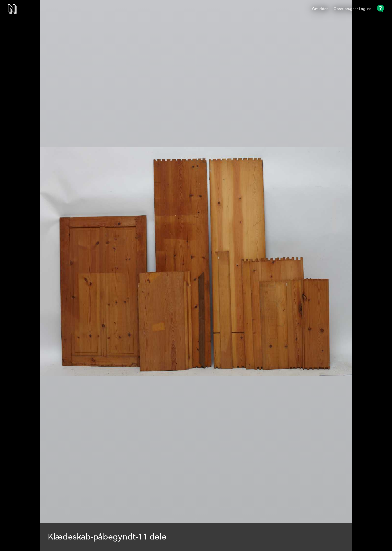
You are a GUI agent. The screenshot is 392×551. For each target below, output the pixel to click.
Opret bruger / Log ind (353, 9)
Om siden (320, 9)
